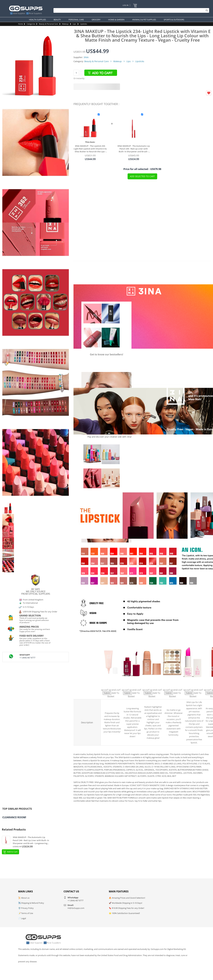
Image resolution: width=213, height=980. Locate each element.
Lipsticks (84, 24)
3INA (86, 57)
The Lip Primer (111, 684)
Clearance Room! (14, 817)
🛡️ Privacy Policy (26, 908)
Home (21, 24)
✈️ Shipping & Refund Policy (31, 903)
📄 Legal (22, 918)
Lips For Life (193, 684)
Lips (74, 24)
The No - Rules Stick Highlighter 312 (152, 684)
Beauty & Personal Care (48, 24)
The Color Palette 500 (173, 684)
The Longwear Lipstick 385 (131, 684)
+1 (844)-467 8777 (27, 658)
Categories (31, 24)
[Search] (131, 10)
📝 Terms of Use (26, 913)
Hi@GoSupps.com (76, 908)
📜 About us (24, 898)
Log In (125, 5)
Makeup (65, 24)
